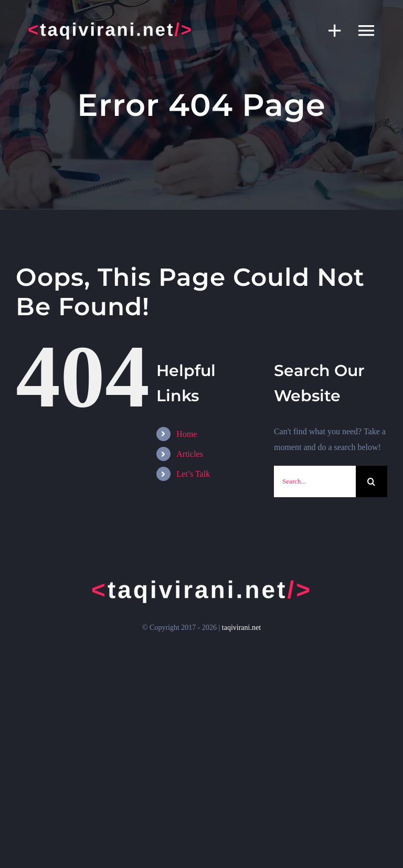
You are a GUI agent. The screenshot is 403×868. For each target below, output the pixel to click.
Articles (190, 454)
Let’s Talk (193, 474)
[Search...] (315, 481)
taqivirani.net (241, 628)
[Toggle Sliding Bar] (330, 30)
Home (187, 434)
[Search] (372, 481)
